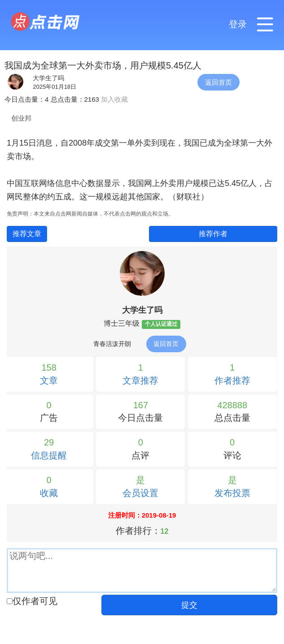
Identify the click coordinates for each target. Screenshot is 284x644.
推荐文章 (27, 234)
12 (165, 531)
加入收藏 (114, 99)
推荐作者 (213, 234)
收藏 (49, 493)
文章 (49, 380)
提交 (189, 605)
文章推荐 (140, 380)
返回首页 (218, 82)
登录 (238, 24)
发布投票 (232, 493)
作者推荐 (232, 380)
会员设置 (140, 493)
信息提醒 (49, 455)
